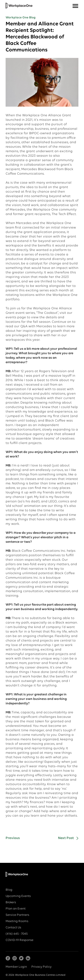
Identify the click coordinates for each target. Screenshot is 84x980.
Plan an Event (16, 909)
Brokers (11, 902)
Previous (13, 838)
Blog (9, 890)
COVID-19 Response (19, 940)
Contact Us (13, 928)
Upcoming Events (18, 896)
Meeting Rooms (17, 921)
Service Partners (17, 915)
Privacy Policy (41, 967)
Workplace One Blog (20, 18)
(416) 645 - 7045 (17, 934)
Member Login (16, 967)
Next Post (66, 838)
